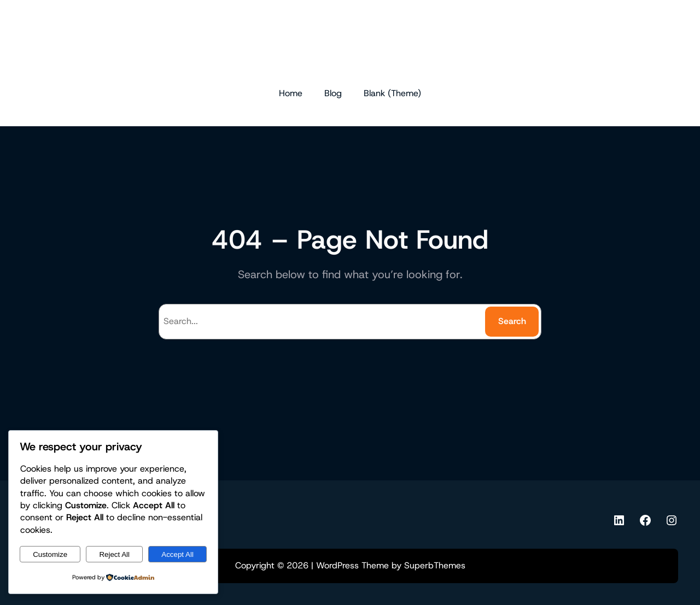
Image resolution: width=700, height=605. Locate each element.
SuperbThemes (435, 565)
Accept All (177, 554)
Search (512, 321)
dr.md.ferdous (350, 43)
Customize (50, 554)
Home (291, 93)
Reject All (114, 554)
